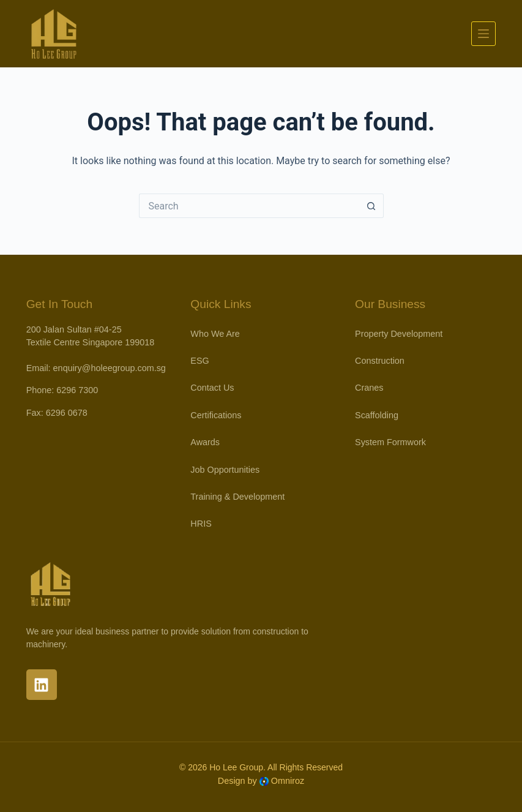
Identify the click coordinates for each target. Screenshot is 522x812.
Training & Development (237, 497)
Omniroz (288, 781)
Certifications (216, 415)
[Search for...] (249, 206)
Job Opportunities (225, 470)
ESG (199, 361)
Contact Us (212, 388)
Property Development (399, 334)
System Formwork (390, 442)
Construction (380, 361)
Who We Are (215, 334)
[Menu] (483, 34)
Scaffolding (377, 415)
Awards (205, 442)
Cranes (369, 388)
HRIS (201, 524)
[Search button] (371, 206)
